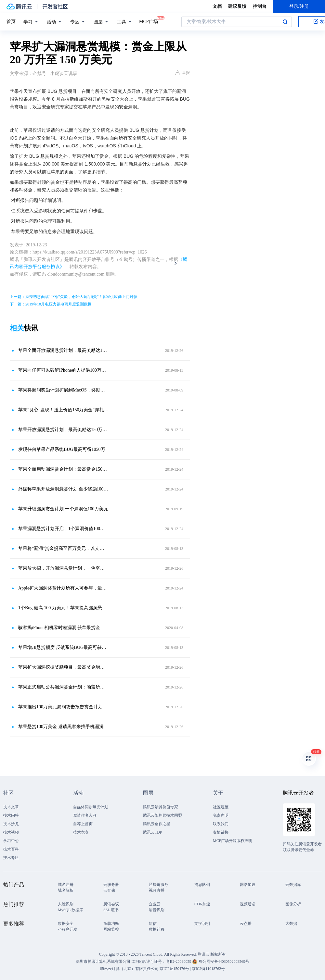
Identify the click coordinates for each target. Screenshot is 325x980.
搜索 (285, 22)
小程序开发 (68, 929)
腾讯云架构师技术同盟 (162, 815)
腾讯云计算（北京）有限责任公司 (129, 969)
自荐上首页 (83, 824)
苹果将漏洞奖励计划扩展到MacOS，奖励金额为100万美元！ (63, 390)
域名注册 (66, 885)
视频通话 (248, 904)
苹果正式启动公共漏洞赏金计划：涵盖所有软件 (63, 687)
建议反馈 (237, 6)
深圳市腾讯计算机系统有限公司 (103, 961)
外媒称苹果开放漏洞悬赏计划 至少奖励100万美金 (63, 489)
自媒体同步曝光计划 (91, 807)
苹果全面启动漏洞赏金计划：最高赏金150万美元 (63, 469)
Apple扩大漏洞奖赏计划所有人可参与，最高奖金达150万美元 (63, 588)
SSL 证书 (111, 910)
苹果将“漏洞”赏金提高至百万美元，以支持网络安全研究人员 (63, 548)
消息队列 (202, 885)
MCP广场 (149, 21)
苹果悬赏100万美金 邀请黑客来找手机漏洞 (61, 727)
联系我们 (221, 824)
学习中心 (11, 841)
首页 (11, 22)
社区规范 (221, 807)
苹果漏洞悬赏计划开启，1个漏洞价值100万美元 (63, 529)
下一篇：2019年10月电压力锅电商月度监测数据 (51, 304)
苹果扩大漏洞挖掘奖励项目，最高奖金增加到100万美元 (63, 667)
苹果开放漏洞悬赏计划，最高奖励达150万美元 (63, 430)
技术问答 (11, 815)
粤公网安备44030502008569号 (224, 961)
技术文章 (11, 807)
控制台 (260, 6)
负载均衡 (111, 924)
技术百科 (11, 849)
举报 (182, 73)
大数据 (291, 924)
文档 (217, 6)
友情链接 (221, 832)
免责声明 (221, 815)
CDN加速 (202, 904)
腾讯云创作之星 (157, 824)
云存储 (109, 890)
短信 (153, 924)
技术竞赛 (81, 832)
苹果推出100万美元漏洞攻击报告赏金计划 (60, 707)
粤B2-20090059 (179, 961)
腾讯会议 (111, 904)
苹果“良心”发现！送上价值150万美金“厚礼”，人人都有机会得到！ (63, 410)
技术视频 (11, 832)
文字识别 (202, 924)
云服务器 (111, 885)
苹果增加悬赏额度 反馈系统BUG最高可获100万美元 (63, 647)
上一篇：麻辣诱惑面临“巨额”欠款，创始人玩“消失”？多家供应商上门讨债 (74, 297)
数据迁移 (157, 929)
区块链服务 (159, 885)
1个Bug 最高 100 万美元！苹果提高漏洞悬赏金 (63, 608)
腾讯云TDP (153, 832)
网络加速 (248, 885)
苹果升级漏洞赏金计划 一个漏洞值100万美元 (63, 509)
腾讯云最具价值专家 (161, 807)
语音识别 (157, 910)
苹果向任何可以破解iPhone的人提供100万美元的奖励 (63, 370)
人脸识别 (66, 904)
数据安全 (66, 924)
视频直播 (157, 890)
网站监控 (111, 929)
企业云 (155, 904)
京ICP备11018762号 (208, 969)
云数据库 (293, 885)
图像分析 (293, 904)
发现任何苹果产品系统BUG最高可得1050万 (62, 449)
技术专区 (11, 858)
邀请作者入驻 (85, 815)
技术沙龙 (11, 824)
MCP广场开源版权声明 (233, 841)
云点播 (246, 924)
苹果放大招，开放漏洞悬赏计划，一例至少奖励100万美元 (63, 568)
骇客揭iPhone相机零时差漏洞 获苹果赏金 (59, 628)
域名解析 (66, 890)
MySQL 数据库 (71, 910)
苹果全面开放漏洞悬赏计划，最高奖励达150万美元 (63, 350)
